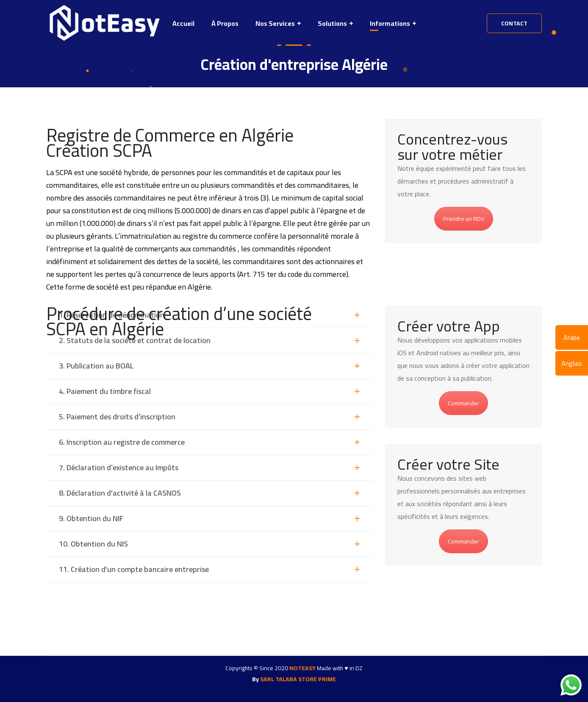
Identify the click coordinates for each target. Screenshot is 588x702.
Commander (463, 403)
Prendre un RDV (464, 219)
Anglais (572, 363)
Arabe (572, 337)
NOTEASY (302, 668)
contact (514, 23)
